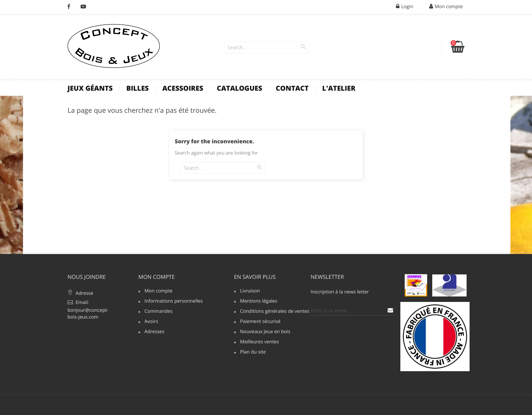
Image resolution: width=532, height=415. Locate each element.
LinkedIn (98, 7)
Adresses (155, 332)
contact (292, 88)
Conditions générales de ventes (272, 312)
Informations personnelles (171, 302)
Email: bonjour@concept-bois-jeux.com (88, 310)
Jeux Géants (90, 88)
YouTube (83, 7)
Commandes (159, 312)
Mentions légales (259, 302)
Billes (137, 88)
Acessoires (183, 88)
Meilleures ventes (260, 342)
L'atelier (339, 88)
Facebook (69, 7)
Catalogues (240, 88)
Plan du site (253, 353)
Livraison (250, 291)
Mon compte (157, 277)
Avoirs (151, 322)
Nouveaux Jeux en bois (265, 332)
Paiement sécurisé (260, 322)
